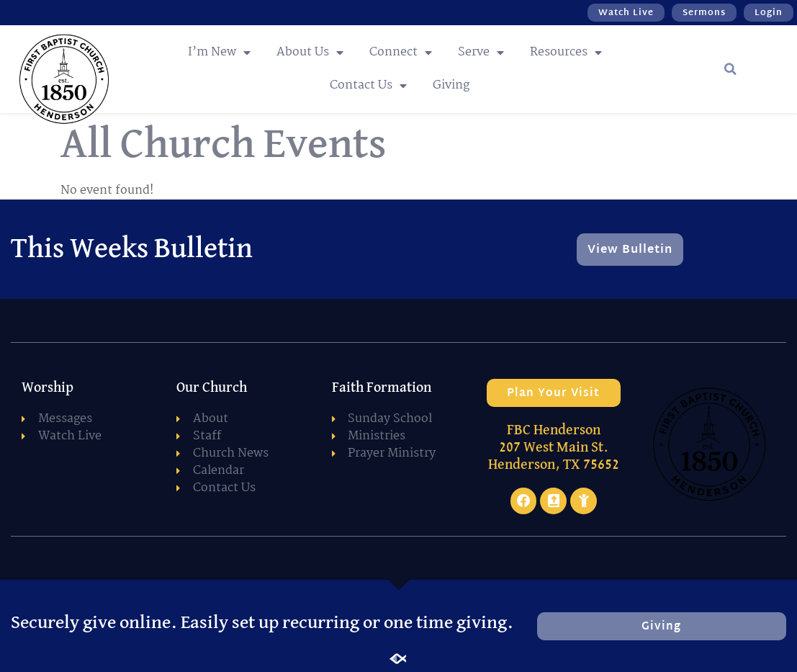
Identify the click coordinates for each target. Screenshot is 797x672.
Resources (566, 53)
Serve (481, 53)
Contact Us (368, 86)
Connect (401, 53)
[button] (731, 69)
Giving (451, 85)
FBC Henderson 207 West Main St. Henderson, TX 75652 (554, 447)
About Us (310, 53)
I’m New (219, 53)
